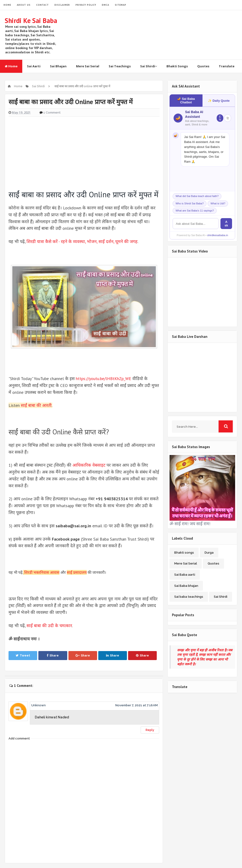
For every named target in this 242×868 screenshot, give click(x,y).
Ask (226, 224)
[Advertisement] (84, 152)
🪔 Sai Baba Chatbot (186, 101)
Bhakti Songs (177, 66)
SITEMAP (121, 5)
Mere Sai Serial (88, 66)
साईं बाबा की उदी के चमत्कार (49, 626)
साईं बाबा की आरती (36, 405)
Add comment (19, 738)
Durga (209, 553)
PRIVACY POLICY (86, 5)
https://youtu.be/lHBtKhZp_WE (103, 379)
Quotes (203, 66)
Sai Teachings (120, 66)
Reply (150, 730)
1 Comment (52, 113)
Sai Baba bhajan (186, 586)
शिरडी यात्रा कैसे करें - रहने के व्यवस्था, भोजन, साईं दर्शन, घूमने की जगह (82, 241)
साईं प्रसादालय (77, 572)
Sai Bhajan (58, 66)
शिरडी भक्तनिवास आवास (42, 572)
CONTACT (43, 5)
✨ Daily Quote (219, 101)
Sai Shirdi (149, 66)
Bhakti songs (184, 553)
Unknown (38, 705)
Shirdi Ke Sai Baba (31, 21)
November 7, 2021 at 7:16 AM (137, 705)
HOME (7, 5)
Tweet (23, 655)
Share (53, 655)
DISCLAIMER (62, 5)
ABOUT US (24, 5)
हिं (228, 118)
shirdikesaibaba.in (218, 235)
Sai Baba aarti (185, 575)
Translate (227, 66)
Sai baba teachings (189, 597)
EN (220, 118)
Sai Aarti (34, 66)
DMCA (105, 5)
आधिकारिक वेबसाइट (89, 465)
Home (11, 66)
